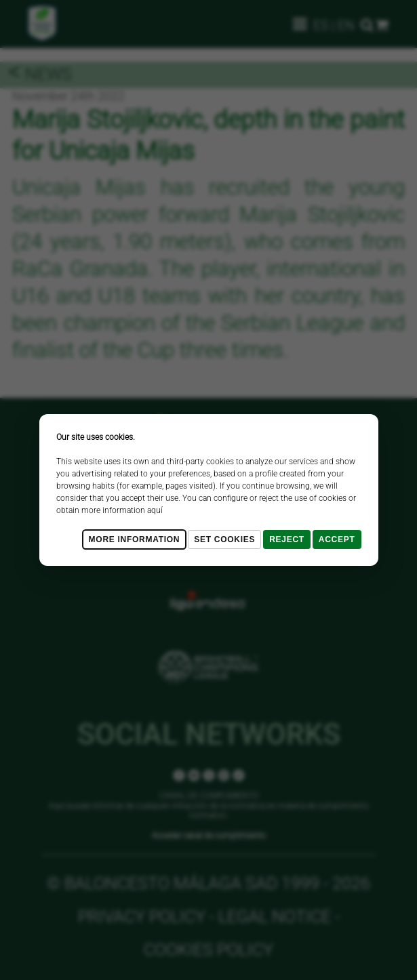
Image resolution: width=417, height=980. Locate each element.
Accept (337, 539)
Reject (287, 539)
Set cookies (224, 539)
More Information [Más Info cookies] (135, 539)
